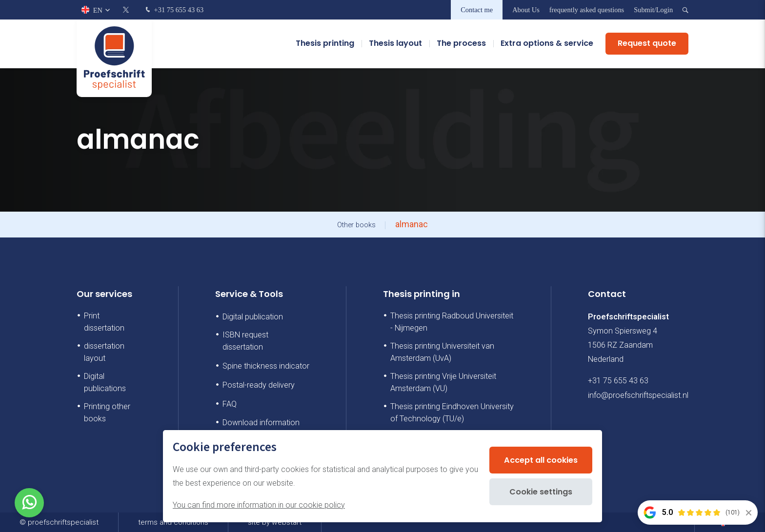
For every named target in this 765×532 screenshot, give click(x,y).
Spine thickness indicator (266, 366)
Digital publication (253, 317)
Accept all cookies (541, 460)
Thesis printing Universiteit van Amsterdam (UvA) (442, 352)
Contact (607, 294)
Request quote (647, 44)
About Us (526, 10)
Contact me (477, 10)
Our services (104, 294)
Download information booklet (261, 429)
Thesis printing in (422, 294)
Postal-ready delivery (259, 385)
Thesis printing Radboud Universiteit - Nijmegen (452, 322)
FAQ (230, 404)
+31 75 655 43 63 (173, 10)
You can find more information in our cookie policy (259, 505)
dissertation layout (104, 352)
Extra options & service (547, 44)
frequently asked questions (587, 10)
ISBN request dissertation (245, 341)
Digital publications (105, 382)
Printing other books (107, 413)
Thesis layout (395, 44)
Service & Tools (249, 294)
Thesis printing (325, 44)
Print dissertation (104, 322)
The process (461, 44)
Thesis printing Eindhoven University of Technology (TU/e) (452, 413)
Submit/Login (653, 10)
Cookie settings (541, 492)
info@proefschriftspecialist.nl (638, 395)
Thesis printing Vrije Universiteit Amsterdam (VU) (443, 382)
